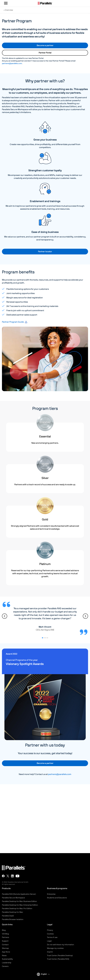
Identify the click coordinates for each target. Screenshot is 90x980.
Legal (49, 941)
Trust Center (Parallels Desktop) (60, 956)
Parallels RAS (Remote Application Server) (19, 894)
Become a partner (45, 45)
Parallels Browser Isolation (13, 919)
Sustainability (7, 959)
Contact (5, 945)
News (4, 956)
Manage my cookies (55, 948)
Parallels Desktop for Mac (13, 912)
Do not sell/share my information (60, 945)
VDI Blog (5, 934)
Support (5, 941)
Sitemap (5, 948)
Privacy (50, 930)
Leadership (7, 963)
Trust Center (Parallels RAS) (58, 959)
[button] (45, 974)
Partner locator (45, 252)
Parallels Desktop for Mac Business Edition (19, 901)
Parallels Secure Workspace (13, 898)
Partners (5, 937)
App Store (6, 952)
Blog (4, 930)
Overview (8, 11)
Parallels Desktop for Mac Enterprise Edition (20, 905)
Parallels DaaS (8, 916)
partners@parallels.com (12, 64)
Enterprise (51, 894)
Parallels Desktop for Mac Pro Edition (17, 909)
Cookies (50, 934)
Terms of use (52, 937)
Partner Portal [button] (45, 53)
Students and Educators (57, 898)
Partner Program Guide (13, 322)
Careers (5, 966)
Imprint (50, 952)
